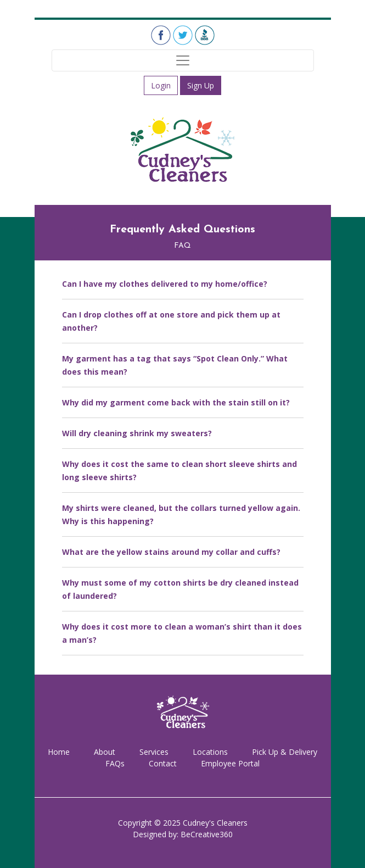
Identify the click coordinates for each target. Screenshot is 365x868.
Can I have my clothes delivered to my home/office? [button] (165, 284)
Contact (163, 763)
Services (154, 752)
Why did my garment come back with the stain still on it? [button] (176, 402)
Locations (210, 752)
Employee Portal (230, 763)
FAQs (115, 763)
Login (161, 85)
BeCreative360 (207, 834)
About (105, 752)
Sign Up (201, 85)
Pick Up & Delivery (285, 752)
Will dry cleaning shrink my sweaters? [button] (137, 433)
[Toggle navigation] (183, 60)
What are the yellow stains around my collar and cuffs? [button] (171, 552)
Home (59, 752)
